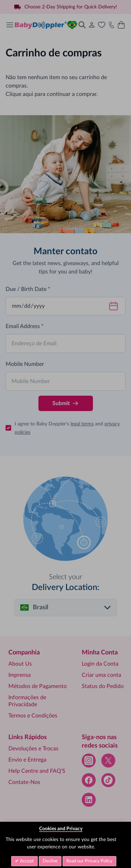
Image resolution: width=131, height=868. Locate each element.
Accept (26, 861)
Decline (50, 861)
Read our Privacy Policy (89, 861)
